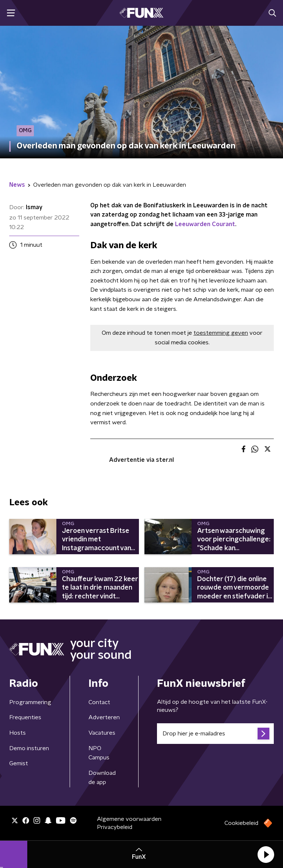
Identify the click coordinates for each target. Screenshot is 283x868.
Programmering (30, 702)
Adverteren (104, 717)
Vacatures (102, 733)
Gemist (19, 763)
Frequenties (25, 717)
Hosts (18, 733)
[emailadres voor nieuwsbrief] (215, 734)
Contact (99, 702)
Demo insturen (29, 748)
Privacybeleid (115, 827)
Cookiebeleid (241, 823)
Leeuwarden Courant (205, 224)
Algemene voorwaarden (129, 819)
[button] (266, 854)
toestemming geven (221, 333)
